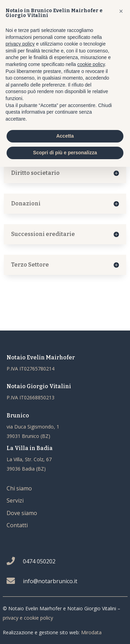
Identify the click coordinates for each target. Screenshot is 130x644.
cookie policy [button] (91, 64)
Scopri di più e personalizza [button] (65, 153)
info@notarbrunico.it (50, 581)
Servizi (15, 500)
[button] (121, 11)
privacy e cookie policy (28, 618)
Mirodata (91, 632)
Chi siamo (19, 488)
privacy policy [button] (20, 44)
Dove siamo (22, 513)
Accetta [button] (65, 136)
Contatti (17, 525)
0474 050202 (39, 561)
